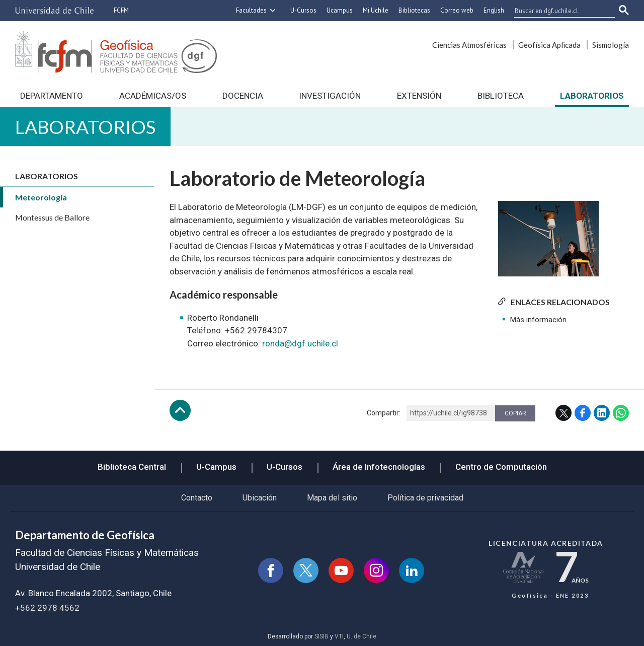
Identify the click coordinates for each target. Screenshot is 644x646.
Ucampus (340, 10)
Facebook (583, 413)
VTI (339, 636)
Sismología (611, 45)
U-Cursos (303, 10)
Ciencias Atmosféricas (469, 45)
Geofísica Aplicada (549, 45)
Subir (180, 410)
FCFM (121, 10)
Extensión (419, 96)
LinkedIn (602, 413)
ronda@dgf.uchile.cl (300, 343)
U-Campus (216, 467)
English (494, 10)
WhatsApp (621, 413)
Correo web (457, 10)
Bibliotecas (414, 10)
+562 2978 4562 (47, 608)
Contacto (197, 498)
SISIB (321, 636)
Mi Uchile (376, 10)
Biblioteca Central (132, 467)
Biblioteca (501, 96)
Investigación (330, 96)
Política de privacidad (425, 498)
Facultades (251, 10)
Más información (538, 320)
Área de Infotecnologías (379, 467)
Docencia (243, 96)
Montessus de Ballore (52, 217)
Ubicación (260, 498)
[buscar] (558, 11)
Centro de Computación (501, 467)
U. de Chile (361, 636)
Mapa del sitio (332, 498)
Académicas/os (153, 96)
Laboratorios (592, 96)
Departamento (52, 96)
